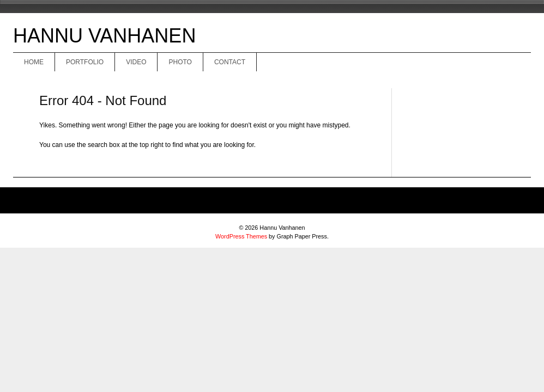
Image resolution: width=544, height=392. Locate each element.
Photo (180, 62)
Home (34, 62)
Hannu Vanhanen (104, 36)
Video (136, 62)
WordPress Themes (241, 236)
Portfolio (85, 62)
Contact (230, 62)
